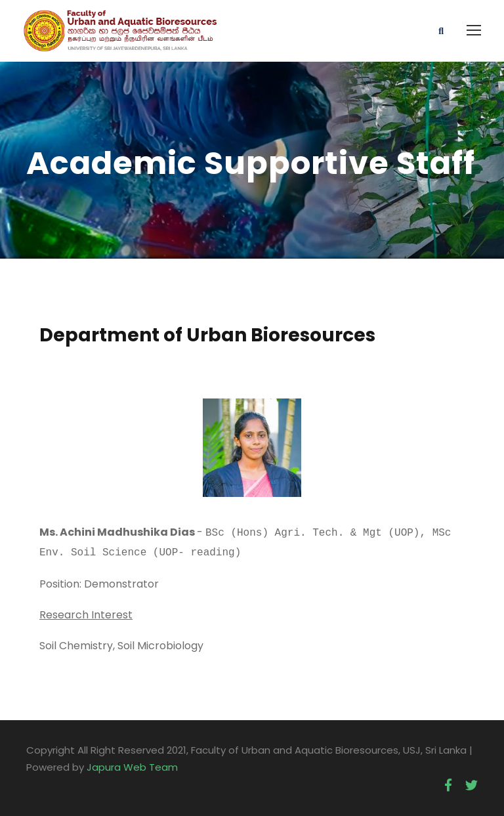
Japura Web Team (132, 764)
